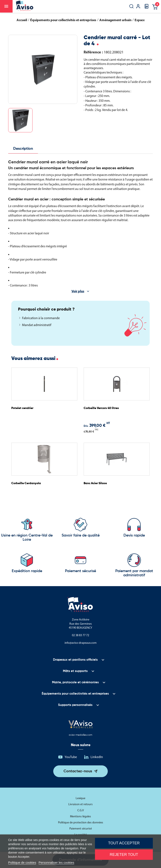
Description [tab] (23, 149)
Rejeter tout (124, 855)
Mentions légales (80, 816)
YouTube (71, 757)
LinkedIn (97, 757)
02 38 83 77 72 (80, 635)
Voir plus (78, 291)
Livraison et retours (80, 804)
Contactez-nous (78, 771)
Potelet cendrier (22, 408)
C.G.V (81, 810)
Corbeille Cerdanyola (26, 483)
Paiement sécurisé (81, 829)
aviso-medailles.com (80, 735)
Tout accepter (124, 843)
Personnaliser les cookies (56, 862)
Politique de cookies (22, 862)
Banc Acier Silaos (95, 483)
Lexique (80, 798)
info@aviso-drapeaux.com (81, 643)
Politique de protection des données (81, 822)
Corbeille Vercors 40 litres (101, 408)
